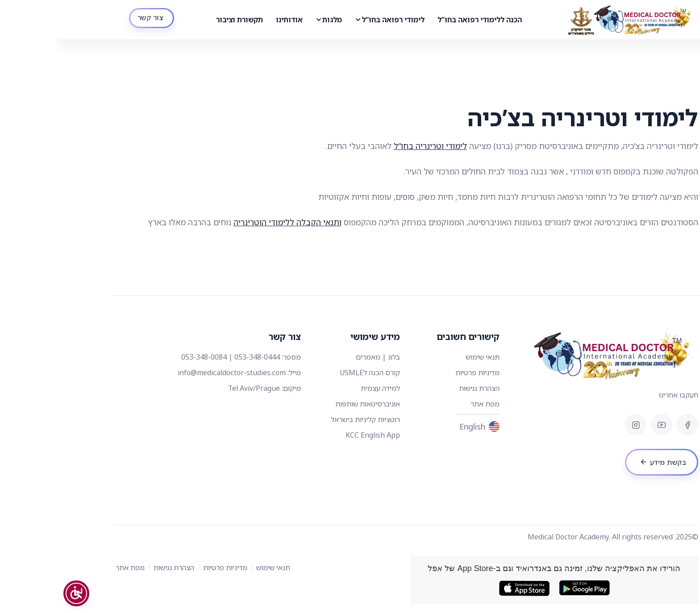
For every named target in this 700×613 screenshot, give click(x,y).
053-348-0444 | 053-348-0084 (174, 357)
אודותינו (233, 20)
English (423, 427)
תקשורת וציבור (183, 20)
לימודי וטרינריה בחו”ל (374, 146)
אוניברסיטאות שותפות (311, 404)
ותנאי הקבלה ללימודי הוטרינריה (231, 222)
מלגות (275, 20)
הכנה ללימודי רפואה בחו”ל (423, 20)
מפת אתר (428, 404)
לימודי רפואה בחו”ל (336, 20)
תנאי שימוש (426, 357)
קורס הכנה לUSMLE (313, 373)
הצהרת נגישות (423, 388)
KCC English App (316, 435)
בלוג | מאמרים (321, 357)
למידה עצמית (324, 388)
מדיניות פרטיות (421, 373)
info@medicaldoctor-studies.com (175, 373)
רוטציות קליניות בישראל (309, 419)
